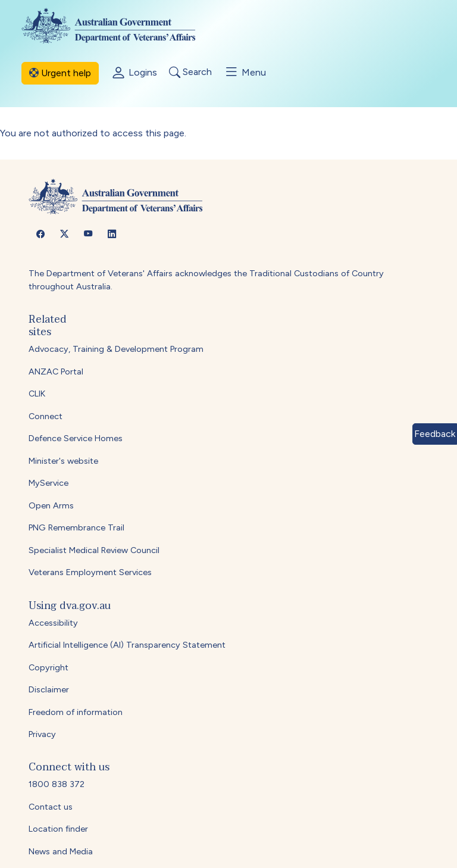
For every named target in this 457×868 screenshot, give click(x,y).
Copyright (48, 667)
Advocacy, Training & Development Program (116, 349)
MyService (48, 483)
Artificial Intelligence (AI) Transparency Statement (127, 645)
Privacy (42, 734)
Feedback (435, 434)
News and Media (61, 851)
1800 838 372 (57, 784)
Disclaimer (49, 689)
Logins (134, 73)
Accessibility (53, 623)
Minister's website (63, 461)
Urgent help (60, 73)
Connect (46, 416)
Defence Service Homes (76, 438)
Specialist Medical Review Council (94, 550)
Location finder (58, 829)
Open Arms (51, 505)
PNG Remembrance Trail (76, 527)
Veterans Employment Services (90, 572)
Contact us (51, 807)
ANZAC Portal (56, 371)
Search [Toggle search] (190, 72)
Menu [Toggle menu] (245, 72)
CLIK (37, 394)
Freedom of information (76, 712)
